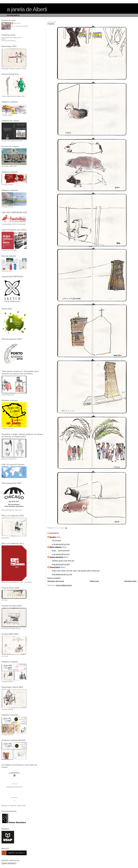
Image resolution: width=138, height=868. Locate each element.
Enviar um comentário (54, 578)
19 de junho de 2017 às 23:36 (61, 564)
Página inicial (94, 581)
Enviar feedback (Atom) (64, 585)
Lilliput (3, 39)
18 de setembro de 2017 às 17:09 (62, 574)
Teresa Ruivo (55, 567)
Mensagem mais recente (56, 581)
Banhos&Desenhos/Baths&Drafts (12, 38)
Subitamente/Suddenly (8, 41)
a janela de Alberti (27, 9)
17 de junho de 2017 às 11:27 (61, 554)
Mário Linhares (56, 547)
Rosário (53, 537)
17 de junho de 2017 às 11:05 (61, 544)
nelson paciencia (56, 557)
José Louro (17, 23)
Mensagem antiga (130, 581)
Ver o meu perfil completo (20, 26)
